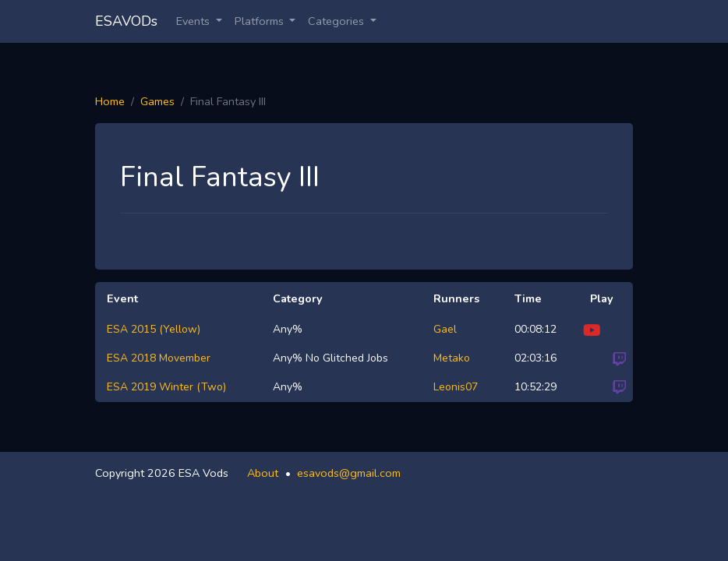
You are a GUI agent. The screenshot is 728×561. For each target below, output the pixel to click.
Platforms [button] (261, 21)
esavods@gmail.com (349, 473)
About (263, 473)
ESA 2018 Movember (159, 358)
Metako (452, 358)
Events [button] (194, 21)
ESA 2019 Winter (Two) (166, 387)
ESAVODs (126, 21)
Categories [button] (337, 21)
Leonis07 (456, 387)
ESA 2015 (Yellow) (154, 329)
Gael (445, 329)
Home (110, 101)
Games (157, 101)
